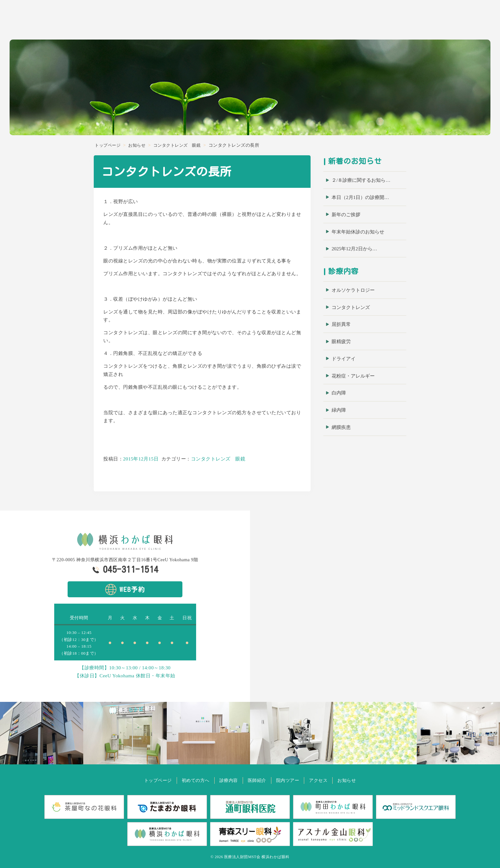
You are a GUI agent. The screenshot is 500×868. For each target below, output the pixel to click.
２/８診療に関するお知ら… (361, 180)
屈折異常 (341, 324)
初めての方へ (344, 21)
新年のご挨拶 (346, 215)
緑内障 (339, 410)
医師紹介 (400, 21)
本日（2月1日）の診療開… (360, 197)
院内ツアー (427, 21)
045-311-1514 (131, 569)
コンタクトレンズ (351, 307)
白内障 (339, 393)
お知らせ (480, 21)
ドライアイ (344, 359)
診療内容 (374, 21)
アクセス (455, 21)
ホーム (316, 21)
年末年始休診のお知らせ (358, 232)
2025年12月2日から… (354, 249)
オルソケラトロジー (353, 290)
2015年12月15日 (141, 459)
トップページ (149, 780)
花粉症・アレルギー (353, 376)
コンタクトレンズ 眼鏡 (218, 459)
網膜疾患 (341, 427)
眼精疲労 (341, 342)
